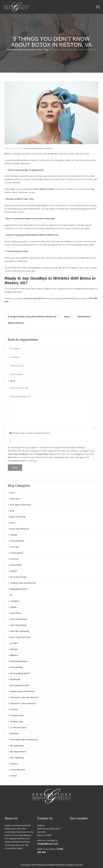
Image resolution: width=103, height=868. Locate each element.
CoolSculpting (16, 553)
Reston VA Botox (16, 323)
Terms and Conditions (18, 454)
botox (67, 317)
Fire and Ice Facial (18, 577)
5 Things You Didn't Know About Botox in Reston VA (32, 317)
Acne (12, 493)
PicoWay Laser (17, 722)
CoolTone (14, 559)
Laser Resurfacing (18, 625)
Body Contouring (18, 517)
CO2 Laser (15, 547)
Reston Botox (84, 317)
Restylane (14, 734)
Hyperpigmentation (19, 589)
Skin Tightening (17, 758)
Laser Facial (15, 613)
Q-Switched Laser (18, 728)
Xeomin (14, 776)
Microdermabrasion (19, 661)
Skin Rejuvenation (18, 752)
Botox (7, 154)
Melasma (14, 655)
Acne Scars (15, 499)
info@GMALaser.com (48, 844)
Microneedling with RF (20, 673)
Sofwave (14, 764)
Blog (12, 511)
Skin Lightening (17, 746)
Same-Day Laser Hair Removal (24, 740)
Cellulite (14, 535)
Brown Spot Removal (19, 529)
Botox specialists (35, 298)
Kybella (13, 607)
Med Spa (14, 649)
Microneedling (16, 667)
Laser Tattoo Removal (20, 637)
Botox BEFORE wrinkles (44, 189)
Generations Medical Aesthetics (40, 148)
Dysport (14, 571)
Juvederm (15, 601)
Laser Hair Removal (19, 619)
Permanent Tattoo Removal (23, 703)
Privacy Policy (42, 454)
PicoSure (14, 709)
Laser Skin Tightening (20, 631)
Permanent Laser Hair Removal (24, 697)
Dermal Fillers (16, 565)
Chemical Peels (17, 541)
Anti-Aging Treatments (21, 505)
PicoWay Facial (17, 716)
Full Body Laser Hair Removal (23, 583)
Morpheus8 (15, 679)
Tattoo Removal (17, 770)
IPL (11, 595)
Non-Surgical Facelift (20, 685)
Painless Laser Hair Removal (22, 691)
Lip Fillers (14, 643)
